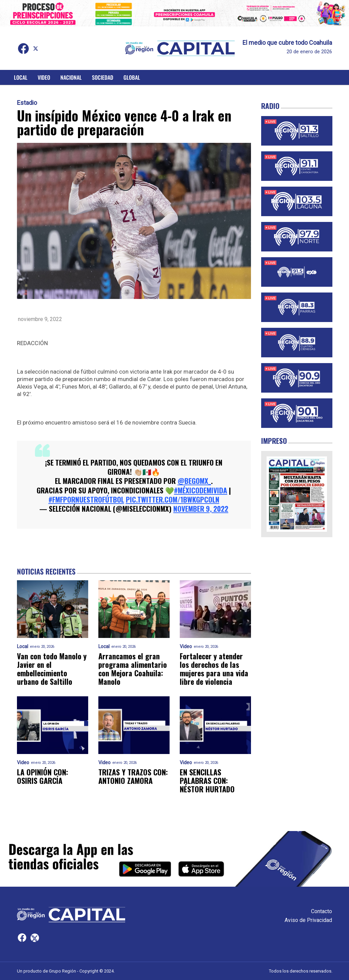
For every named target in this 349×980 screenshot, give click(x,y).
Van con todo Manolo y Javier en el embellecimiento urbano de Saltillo (52, 669)
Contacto (322, 911)
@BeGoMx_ (194, 481)
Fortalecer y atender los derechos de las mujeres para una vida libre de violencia (214, 669)
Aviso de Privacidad (308, 920)
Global (132, 77)
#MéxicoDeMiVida (201, 490)
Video (44, 77)
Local (21, 77)
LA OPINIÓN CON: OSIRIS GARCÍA (43, 777)
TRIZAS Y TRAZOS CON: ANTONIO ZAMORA (133, 777)
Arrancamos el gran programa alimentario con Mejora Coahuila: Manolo (133, 669)
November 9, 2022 (201, 508)
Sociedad (103, 77)
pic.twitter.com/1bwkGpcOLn (173, 499)
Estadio (27, 103)
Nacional (71, 77)
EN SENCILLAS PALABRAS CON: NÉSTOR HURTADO (207, 781)
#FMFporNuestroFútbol (86, 499)
